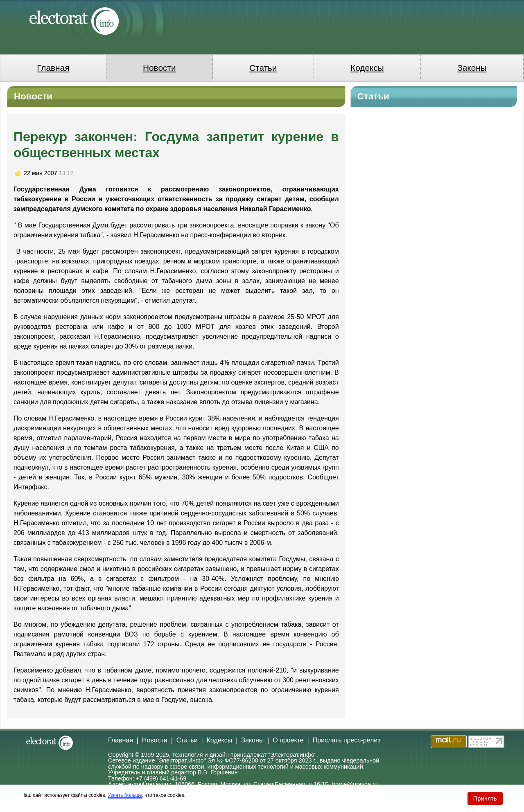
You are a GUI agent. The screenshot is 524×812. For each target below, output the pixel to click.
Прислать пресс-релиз (347, 740)
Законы (472, 68)
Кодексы (367, 68)
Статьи (263, 68)
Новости (159, 68)
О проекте (288, 740)
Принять (485, 799)
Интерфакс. (31, 487)
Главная (53, 68)
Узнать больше (125, 795)
